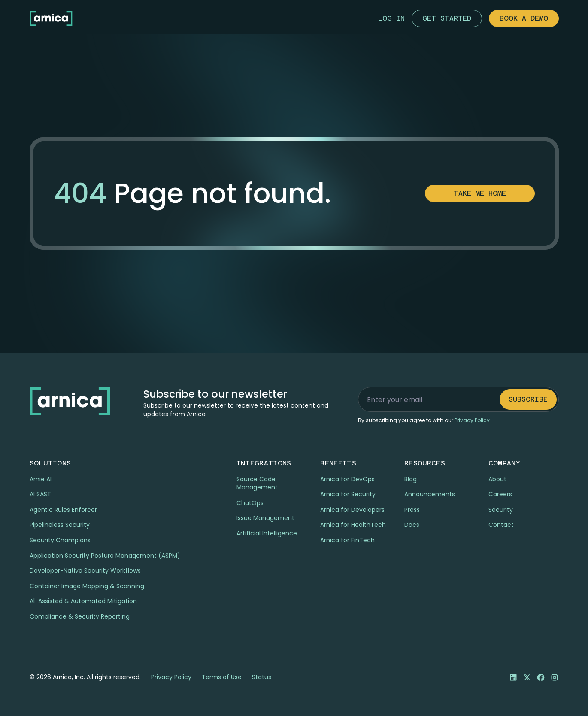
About (497, 479)
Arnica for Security (348, 494)
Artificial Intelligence (267, 533)
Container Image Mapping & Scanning (87, 586)
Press (412, 510)
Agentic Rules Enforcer (63, 510)
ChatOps (250, 503)
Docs (412, 525)
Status (262, 677)
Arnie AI (41, 479)
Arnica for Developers (352, 510)
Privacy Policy (171, 677)
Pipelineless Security (60, 525)
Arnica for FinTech (347, 540)
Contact (501, 525)
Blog (411, 479)
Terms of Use (222, 677)
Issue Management (265, 518)
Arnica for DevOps (347, 479)
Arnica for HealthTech (353, 525)
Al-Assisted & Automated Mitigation (83, 601)
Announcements (430, 494)
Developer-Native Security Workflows (85, 571)
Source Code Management (257, 483)
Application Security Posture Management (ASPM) (105, 556)
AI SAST (40, 494)
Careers (500, 494)
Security (501, 510)
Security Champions (60, 540)
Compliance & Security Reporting (80, 616)
